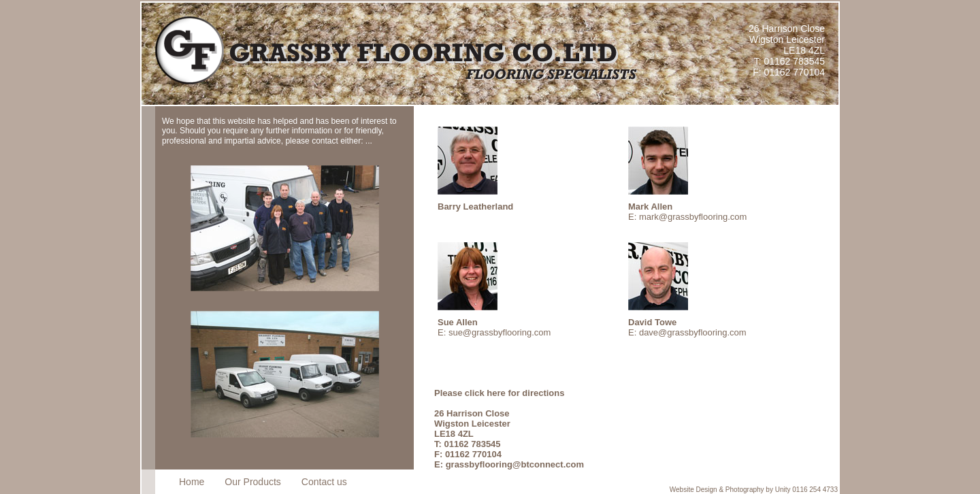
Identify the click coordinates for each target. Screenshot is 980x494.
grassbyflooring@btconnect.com (515, 464)
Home (192, 482)
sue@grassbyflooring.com (500, 332)
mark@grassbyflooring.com (693, 217)
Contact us (324, 482)
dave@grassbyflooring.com (693, 332)
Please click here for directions (499, 393)
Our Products (252, 482)
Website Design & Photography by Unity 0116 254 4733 (754, 490)
